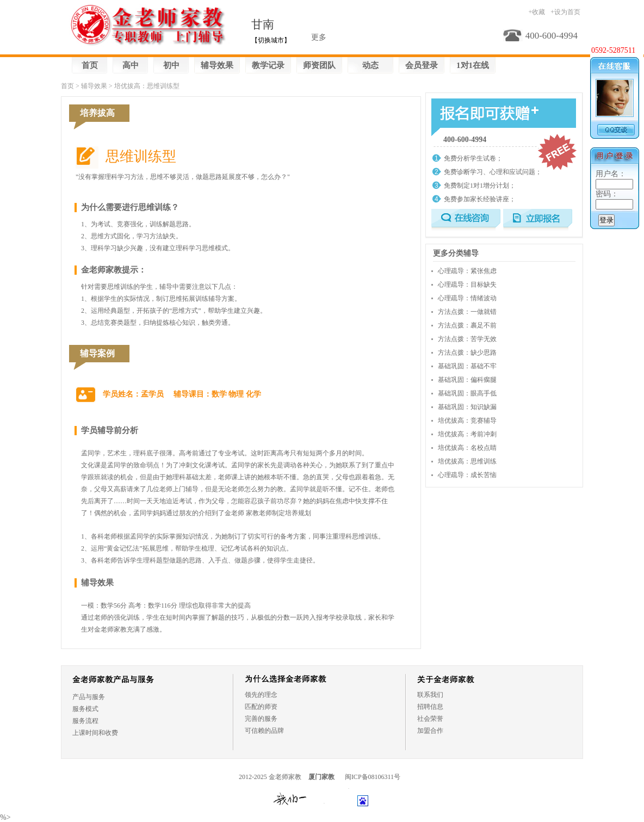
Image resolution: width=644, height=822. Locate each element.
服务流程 (85, 721)
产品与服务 (89, 697)
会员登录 (422, 65)
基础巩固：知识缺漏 (467, 407)
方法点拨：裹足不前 (467, 325)
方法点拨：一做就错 (467, 312)
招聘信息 (430, 707)
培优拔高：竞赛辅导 (467, 421)
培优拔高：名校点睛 (467, 448)
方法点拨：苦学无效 (467, 339)
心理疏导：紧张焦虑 (467, 271)
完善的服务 (261, 719)
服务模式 (85, 709)
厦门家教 (321, 777)
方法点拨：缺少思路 (467, 353)
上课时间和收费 (95, 733)
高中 (131, 65)
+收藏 (537, 12)
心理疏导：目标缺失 (467, 285)
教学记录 (268, 65)
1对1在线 (473, 65)
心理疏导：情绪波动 (467, 298)
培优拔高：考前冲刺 (467, 434)
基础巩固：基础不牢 (467, 366)
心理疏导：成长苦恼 (467, 475)
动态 (370, 65)
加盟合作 (430, 731)
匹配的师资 (261, 707)
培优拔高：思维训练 (467, 461)
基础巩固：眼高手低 (467, 393)
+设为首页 (565, 12)
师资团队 (319, 65)
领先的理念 (261, 695)
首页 (90, 65)
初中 (171, 65)
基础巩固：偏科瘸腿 (467, 380)
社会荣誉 (430, 719)
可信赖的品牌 (264, 731)
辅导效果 (217, 65)
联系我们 (430, 695)
